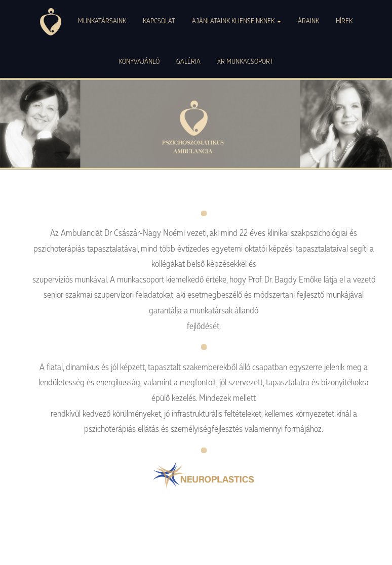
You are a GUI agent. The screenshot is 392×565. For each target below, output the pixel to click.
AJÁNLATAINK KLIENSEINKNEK (237, 21)
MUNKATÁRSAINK (102, 21)
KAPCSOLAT (159, 21)
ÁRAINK (308, 21)
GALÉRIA (188, 61)
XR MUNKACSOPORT (245, 61)
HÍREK (344, 21)
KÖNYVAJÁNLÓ (139, 61)
